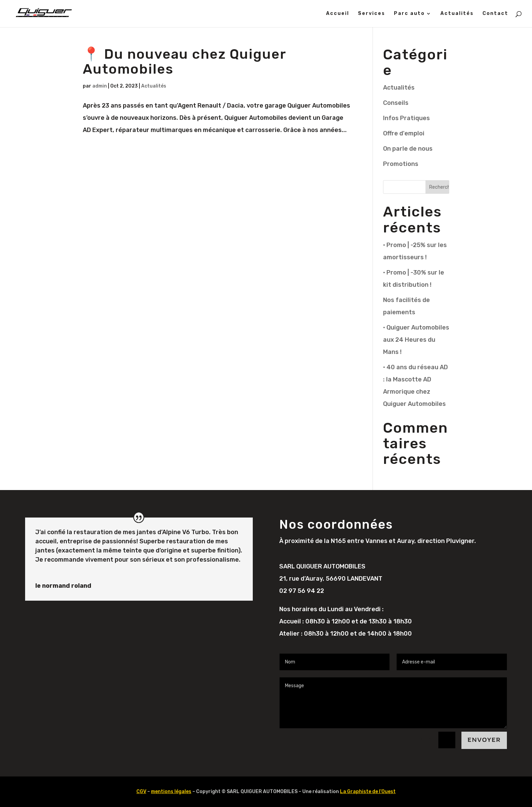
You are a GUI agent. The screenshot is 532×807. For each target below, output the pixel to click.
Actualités (457, 14)
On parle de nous (408, 149)
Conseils (396, 103)
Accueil (338, 14)
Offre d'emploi (404, 133)
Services (372, 14)
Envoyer (484, 740)
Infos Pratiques (406, 118)
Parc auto (409, 14)
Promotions (401, 164)
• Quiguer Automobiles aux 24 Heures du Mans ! (416, 340)
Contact (495, 14)
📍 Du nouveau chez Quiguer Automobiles (184, 62)
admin (100, 86)
